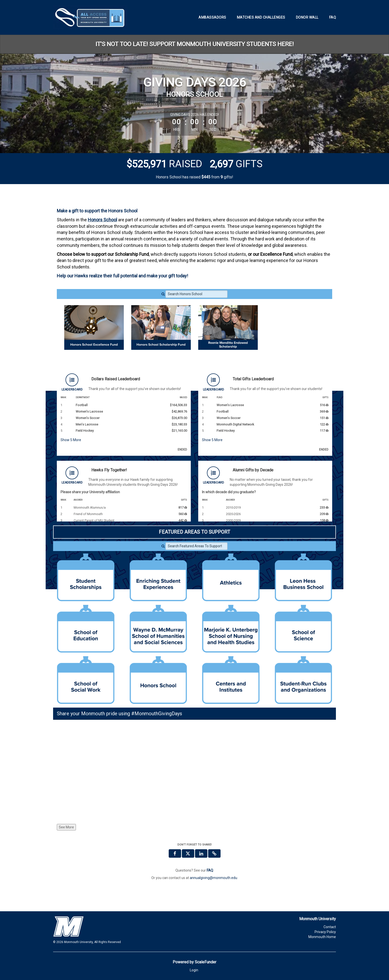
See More (66, 827)
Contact (330, 927)
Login (194, 970)
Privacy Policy (325, 932)
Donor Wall (307, 17)
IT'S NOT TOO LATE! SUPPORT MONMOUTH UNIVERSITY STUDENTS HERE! (195, 44)
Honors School (102, 220)
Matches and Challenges (261, 17)
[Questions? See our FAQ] (210, 870)
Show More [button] (71, 440)
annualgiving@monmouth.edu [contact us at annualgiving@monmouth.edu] (213, 878)
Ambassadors (212, 17)
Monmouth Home (322, 937)
